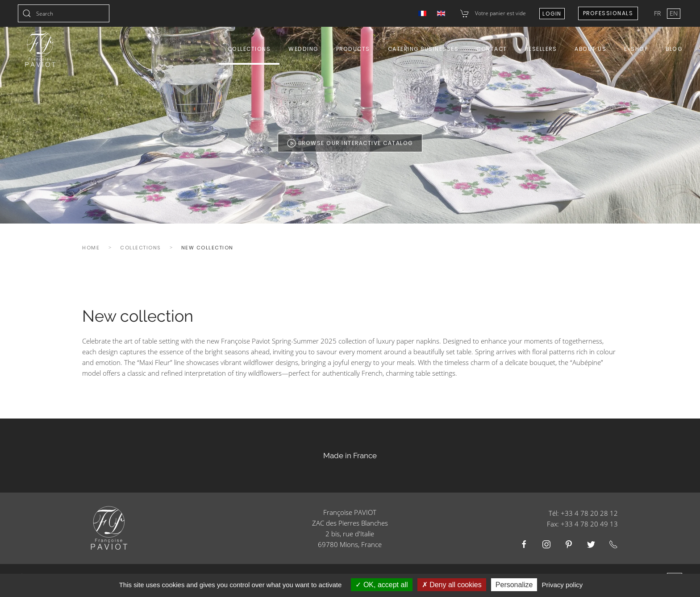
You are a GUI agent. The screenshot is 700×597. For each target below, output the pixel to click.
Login (552, 14)
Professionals (608, 13)
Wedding (303, 49)
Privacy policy (562, 585)
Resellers (541, 49)
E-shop (636, 49)
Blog (674, 49)
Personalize (514, 585)
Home (91, 248)
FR (658, 13)
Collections (249, 49)
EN (674, 13)
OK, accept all (381, 585)
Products (353, 49)
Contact (492, 49)
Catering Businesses (423, 49)
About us (590, 49)
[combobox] (64, 13)
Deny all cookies (452, 585)
